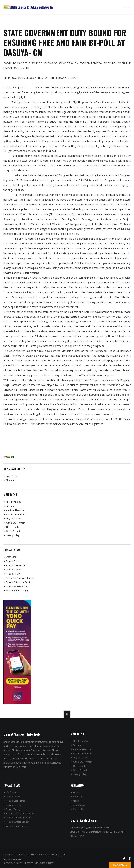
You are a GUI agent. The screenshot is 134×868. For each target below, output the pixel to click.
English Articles (13, 519)
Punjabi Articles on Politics (19, 582)
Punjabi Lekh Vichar (16, 565)
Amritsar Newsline (15, 510)
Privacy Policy (13, 535)
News (76, 801)
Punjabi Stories (13, 570)
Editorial (10, 506)
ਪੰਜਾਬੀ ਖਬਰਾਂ (11, 557)
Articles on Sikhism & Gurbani (21, 578)
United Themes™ (46, 863)
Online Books (13, 527)
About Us (78, 797)
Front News (12, 476)
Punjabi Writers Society (17, 586)
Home (76, 793)
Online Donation (14, 531)
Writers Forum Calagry (17, 591)
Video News (79, 805)
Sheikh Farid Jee (14, 502)
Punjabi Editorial (14, 561)
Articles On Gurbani (16, 514)
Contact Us (79, 809)
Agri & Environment (16, 523)
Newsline (11, 480)
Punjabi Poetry (13, 574)
